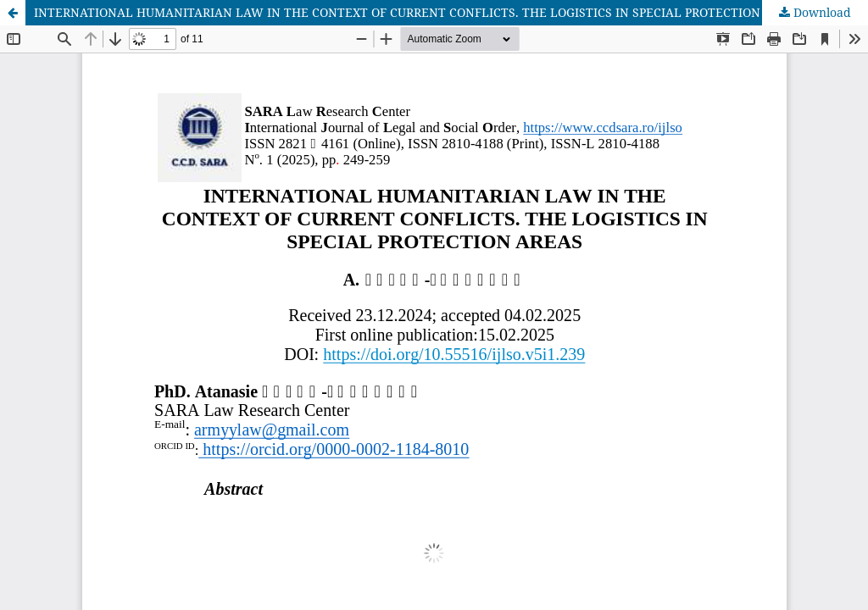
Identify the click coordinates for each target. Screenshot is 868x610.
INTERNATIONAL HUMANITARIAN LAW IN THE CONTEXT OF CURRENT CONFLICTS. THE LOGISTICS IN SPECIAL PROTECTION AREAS (418, 12)
